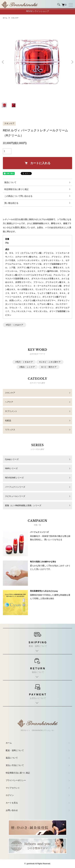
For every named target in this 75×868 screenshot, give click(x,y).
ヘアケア (9, 402)
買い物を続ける (11, 203)
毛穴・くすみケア (15, 325)
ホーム (5, 18)
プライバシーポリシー (16, 780)
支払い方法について (15, 765)
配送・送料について (15, 750)
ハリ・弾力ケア (49, 367)
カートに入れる (38, 163)
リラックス (10, 430)
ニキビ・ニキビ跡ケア (50, 362)
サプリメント (11, 411)
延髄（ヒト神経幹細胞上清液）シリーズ (23, 505)
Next (72, 62)
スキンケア (15, 18)
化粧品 (8, 420)
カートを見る (12, 803)
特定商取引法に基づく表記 (16, 189)
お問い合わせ (12, 810)
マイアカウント (13, 788)
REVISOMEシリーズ (14, 478)
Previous (3, 62)
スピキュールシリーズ (15, 496)
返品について (10, 182)
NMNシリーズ (11, 468)
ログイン (10, 795)
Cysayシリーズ (12, 459)
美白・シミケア (28, 367)
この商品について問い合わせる (18, 196)
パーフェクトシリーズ (15, 487)
